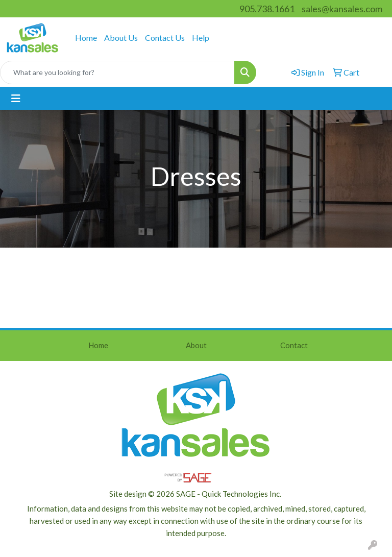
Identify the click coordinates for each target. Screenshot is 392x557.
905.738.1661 (267, 9)
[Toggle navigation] (16, 98)
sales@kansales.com (342, 9)
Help (201, 38)
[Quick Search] (117, 72)
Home (86, 38)
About (196, 345)
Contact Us (165, 38)
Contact (294, 345)
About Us (121, 38)
